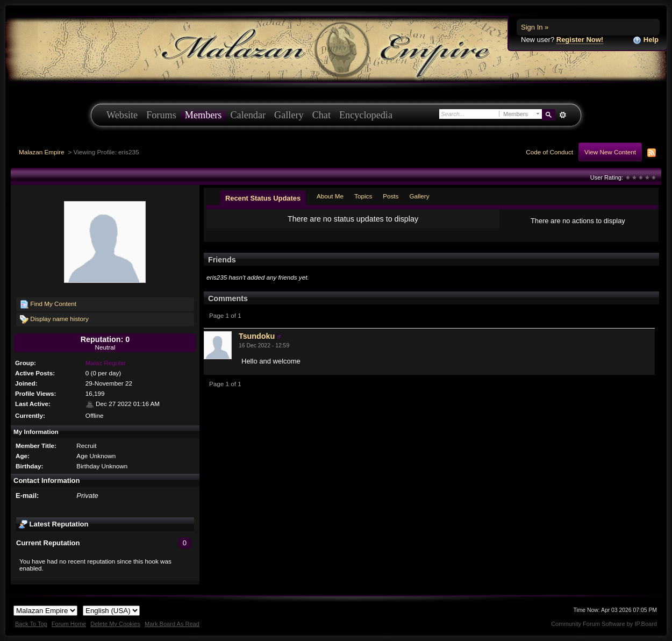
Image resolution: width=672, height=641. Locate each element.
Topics (363, 196)
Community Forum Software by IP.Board (604, 624)
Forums (161, 115)
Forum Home (69, 624)
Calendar (248, 115)
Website (122, 115)
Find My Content (48, 304)
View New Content (610, 152)
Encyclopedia (366, 115)
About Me (330, 196)
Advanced (563, 115)
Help (646, 40)
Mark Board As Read (172, 624)
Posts (391, 196)
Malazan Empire (41, 152)
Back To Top (31, 624)
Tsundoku (257, 336)
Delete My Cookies (115, 624)
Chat (321, 115)
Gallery (289, 115)
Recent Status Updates (263, 198)
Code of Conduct (549, 152)
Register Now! (580, 40)
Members (203, 115)
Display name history (54, 319)
